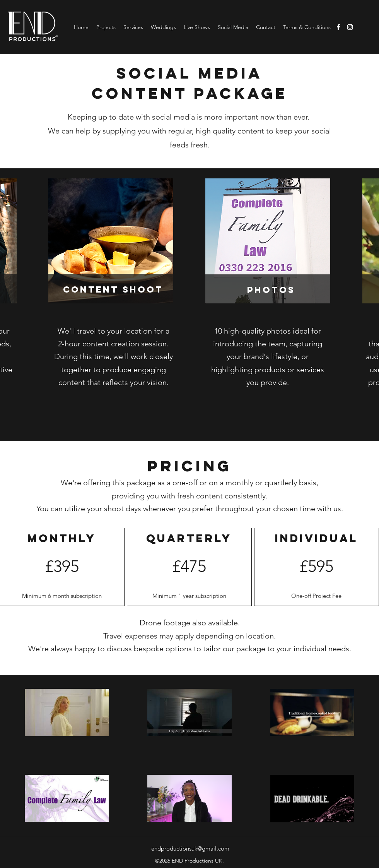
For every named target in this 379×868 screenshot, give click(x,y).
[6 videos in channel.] (189, 756)
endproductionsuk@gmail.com (190, 848)
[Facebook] (338, 27)
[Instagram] (350, 27)
